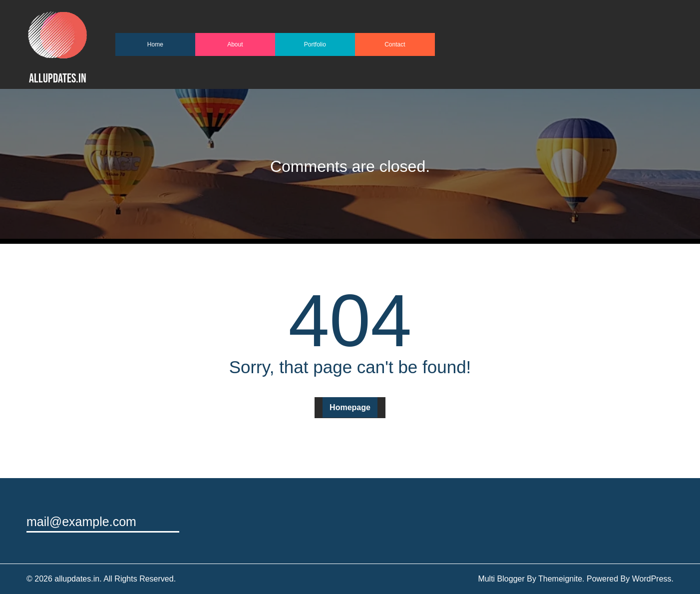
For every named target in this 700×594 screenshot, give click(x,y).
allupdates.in (58, 79)
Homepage (350, 407)
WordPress (652, 579)
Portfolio (315, 44)
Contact (395, 44)
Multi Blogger (501, 579)
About (235, 44)
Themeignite (560, 579)
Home (155, 44)
